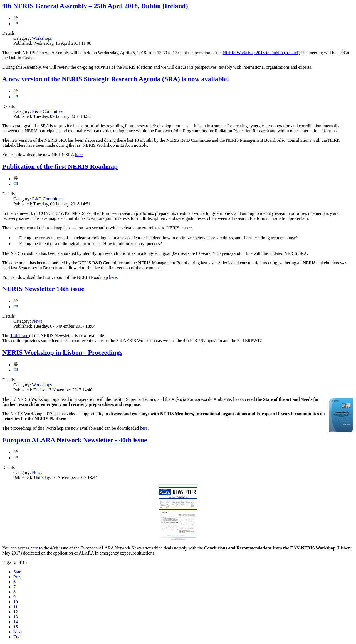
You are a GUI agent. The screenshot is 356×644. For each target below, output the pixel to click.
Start (18, 572)
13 (16, 617)
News (37, 321)
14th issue (20, 336)
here (79, 155)
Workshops (42, 38)
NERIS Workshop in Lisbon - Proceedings (62, 352)
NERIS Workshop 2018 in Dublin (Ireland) (261, 53)
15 (16, 627)
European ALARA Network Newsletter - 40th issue (75, 440)
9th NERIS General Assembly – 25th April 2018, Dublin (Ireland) (95, 6)
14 (16, 622)
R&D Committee (47, 111)
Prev (17, 577)
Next (18, 632)
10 (16, 602)
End (17, 637)
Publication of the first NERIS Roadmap (60, 166)
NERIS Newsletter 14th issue (43, 289)
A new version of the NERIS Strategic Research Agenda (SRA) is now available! (116, 79)
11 (15, 607)
